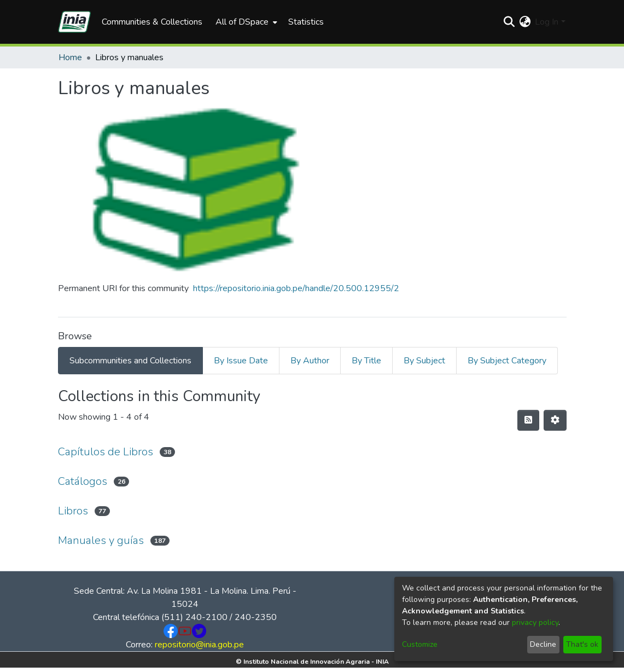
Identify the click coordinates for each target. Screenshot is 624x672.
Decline (543, 644)
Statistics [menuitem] (306, 22)
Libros (73, 511)
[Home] (74, 22)
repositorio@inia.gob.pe (199, 645)
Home (70, 57)
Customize (420, 644)
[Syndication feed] (528, 420)
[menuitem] (245, 22)
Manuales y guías (101, 540)
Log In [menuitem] (547, 22)
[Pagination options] (555, 420)
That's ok (582, 644)
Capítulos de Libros (106, 452)
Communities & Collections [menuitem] (152, 22)
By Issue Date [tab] (241, 361)
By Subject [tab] (424, 361)
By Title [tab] (366, 361)
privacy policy (535, 622)
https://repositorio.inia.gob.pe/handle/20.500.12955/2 (296, 288)
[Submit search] (509, 22)
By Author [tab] (310, 361)
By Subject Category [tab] (507, 361)
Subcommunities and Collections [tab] (130, 361)
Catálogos (83, 481)
